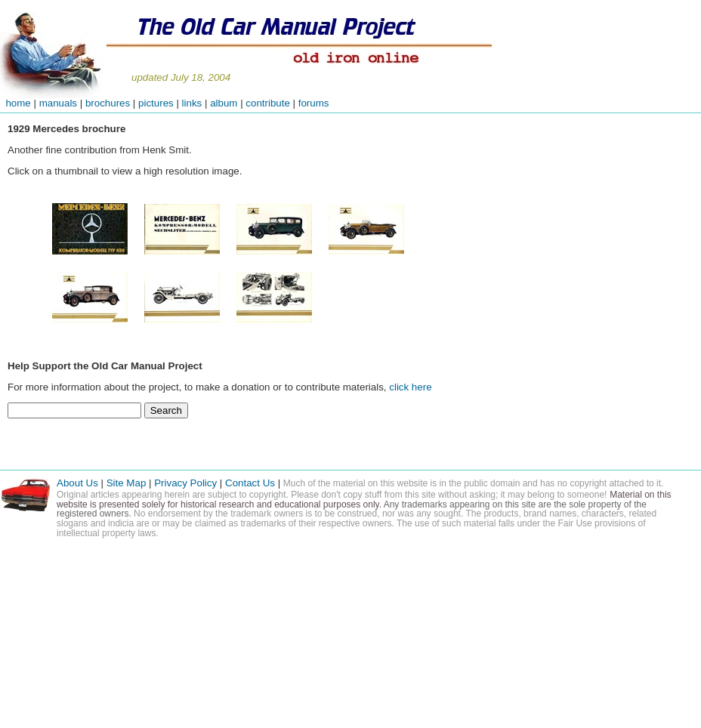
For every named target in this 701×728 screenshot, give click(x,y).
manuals (58, 103)
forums (314, 103)
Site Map (127, 483)
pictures (156, 103)
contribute (269, 103)
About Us (77, 483)
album (224, 103)
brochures (108, 103)
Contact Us (252, 483)
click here (410, 387)
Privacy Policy (185, 483)
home (15, 103)
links (192, 103)
